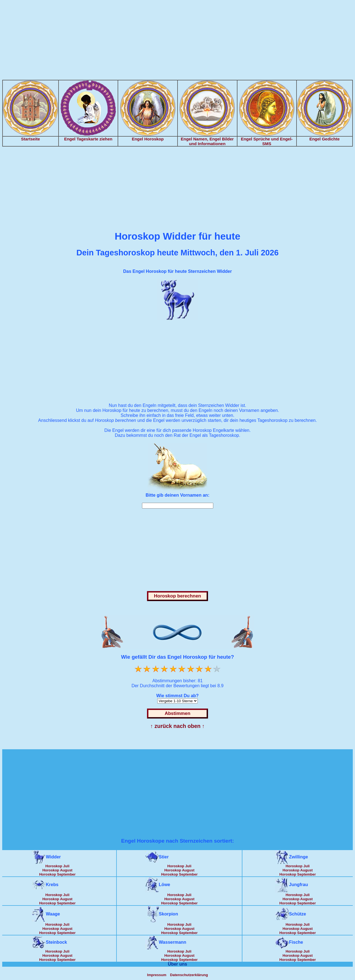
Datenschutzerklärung (189, 975)
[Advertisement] (177, 41)
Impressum (157, 975)
